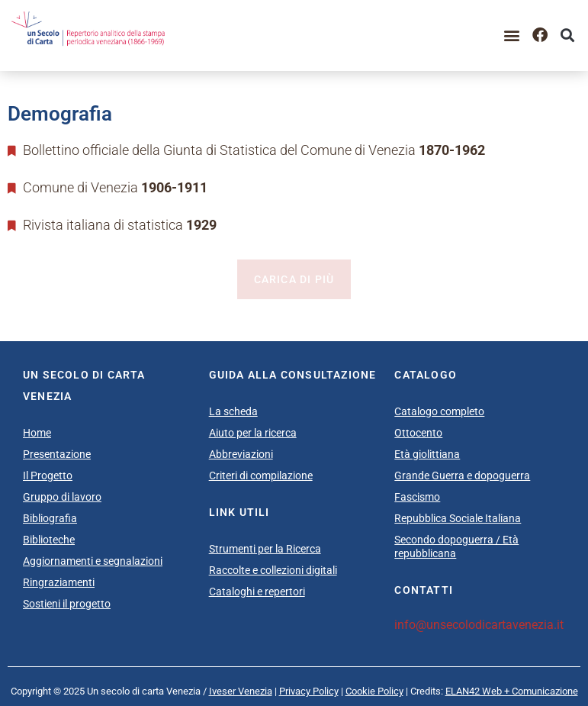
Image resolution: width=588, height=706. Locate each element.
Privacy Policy (309, 691)
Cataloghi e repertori (257, 592)
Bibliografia (50, 518)
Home (37, 433)
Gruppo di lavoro (62, 497)
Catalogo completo (439, 411)
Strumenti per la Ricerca (265, 549)
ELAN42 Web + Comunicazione (512, 691)
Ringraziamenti (59, 582)
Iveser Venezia (241, 691)
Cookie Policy (374, 691)
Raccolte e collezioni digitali (273, 570)
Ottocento (418, 433)
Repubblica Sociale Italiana (458, 518)
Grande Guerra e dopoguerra (462, 476)
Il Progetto (48, 476)
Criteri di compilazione (261, 476)
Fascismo (417, 497)
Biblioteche (49, 540)
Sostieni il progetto (67, 604)
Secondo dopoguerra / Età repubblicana (456, 546)
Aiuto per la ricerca (253, 433)
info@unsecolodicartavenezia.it (479, 625)
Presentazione (57, 454)
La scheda (233, 411)
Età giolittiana (427, 454)
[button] (512, 35)
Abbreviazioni (241, 454)
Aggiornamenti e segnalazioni (93, 561)
